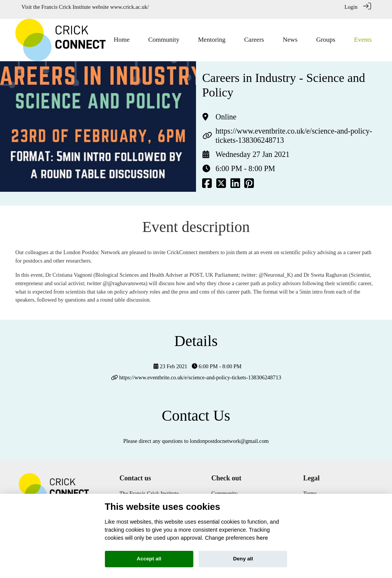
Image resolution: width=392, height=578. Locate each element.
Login (351, 7)
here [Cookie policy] (262, 538)
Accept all (149, 559)
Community (225, 489)
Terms (310, 489)
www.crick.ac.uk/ (130, 7)
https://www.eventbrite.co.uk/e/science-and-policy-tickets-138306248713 (200, 373)
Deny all (243, 559)
